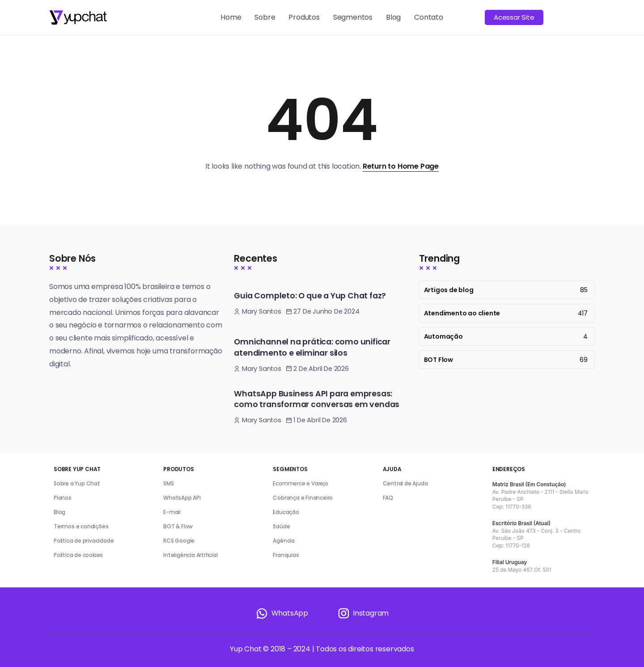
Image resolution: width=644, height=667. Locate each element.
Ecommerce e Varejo (300, 483)
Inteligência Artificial (190, 555)
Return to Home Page (401, 166)
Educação (286, 512)
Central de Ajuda (405, 483)
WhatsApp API (182, 498)
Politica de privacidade (84, 541)
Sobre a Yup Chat (77, 483)
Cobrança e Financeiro (303, 498)
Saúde (281, 526)
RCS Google (179, 541)
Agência (284, 541)
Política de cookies (78, 555)
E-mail (172, 512)
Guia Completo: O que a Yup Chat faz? (310, 296)
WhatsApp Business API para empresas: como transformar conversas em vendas (317, 399)
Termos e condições (81, 526)
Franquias (286, 555)
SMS (168, 483)
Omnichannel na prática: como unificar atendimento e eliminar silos (312, 347)
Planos (63, 498)
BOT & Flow (178, 526)
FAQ (388, 498)
